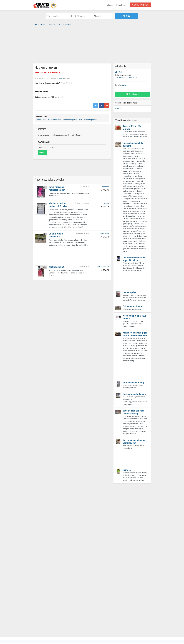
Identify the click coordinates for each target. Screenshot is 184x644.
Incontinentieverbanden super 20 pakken (135, 259)
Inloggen (110, 5)
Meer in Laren (41, 120)
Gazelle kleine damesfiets (56, 235)
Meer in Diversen (55, 120)
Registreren (121, 5)
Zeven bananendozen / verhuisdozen (134, 442)
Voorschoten (104, 233)
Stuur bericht (132, 94)
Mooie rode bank (57, 267)
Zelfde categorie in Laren (72, 120)
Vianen (107, 203)
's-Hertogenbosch (102, 267)
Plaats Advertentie (140, 5)
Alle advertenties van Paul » (126, 78)
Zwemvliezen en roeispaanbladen (57, 188)
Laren (60, 79)
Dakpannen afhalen (132, 306)
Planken (118, 109)
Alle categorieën (90, 120)
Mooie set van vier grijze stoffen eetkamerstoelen (135, 334)
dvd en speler (129, 292)
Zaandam (106, 187)
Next (92, 87)
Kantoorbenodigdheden (134, 394)
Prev (38, 87)
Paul (118, 72)
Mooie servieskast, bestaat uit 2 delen (58, 205)
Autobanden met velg (133, 383)
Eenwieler (128, 470)
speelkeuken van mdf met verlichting (133, 412)
